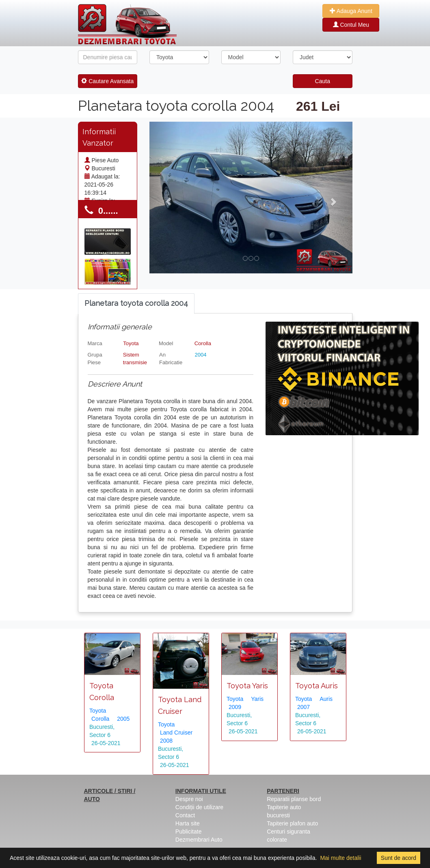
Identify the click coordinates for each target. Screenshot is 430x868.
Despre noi (189, 799)
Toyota (131, 343)
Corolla (203, 343)
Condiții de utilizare (199, 807)
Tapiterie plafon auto (292, 823)
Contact (185, 815)
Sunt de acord (399, 858)
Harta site (188, 823)
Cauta (323, 81)
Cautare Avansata (107, 81)
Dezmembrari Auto (199, 840)
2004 (200, 355)
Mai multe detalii (340, 858)
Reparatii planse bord (294, 799)
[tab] (136, 304)
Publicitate (189, 831)
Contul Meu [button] (351, 25)
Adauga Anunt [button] (351, 11)
